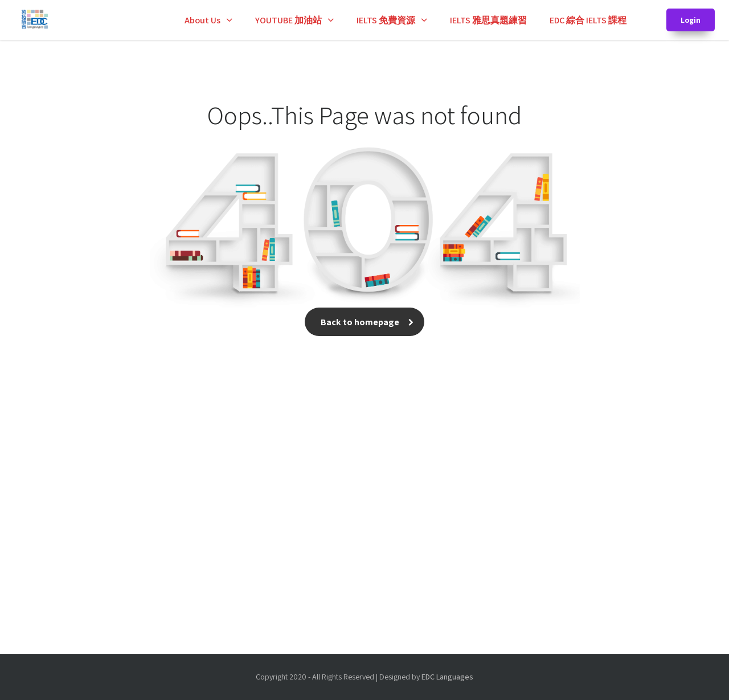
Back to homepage (364, 322)
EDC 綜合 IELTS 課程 (588, 20)
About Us (202, 20)
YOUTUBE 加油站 (288, 20)
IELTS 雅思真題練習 (488, 20)
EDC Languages (447, 677)
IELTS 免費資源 (386, 20)
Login (691, 20)
